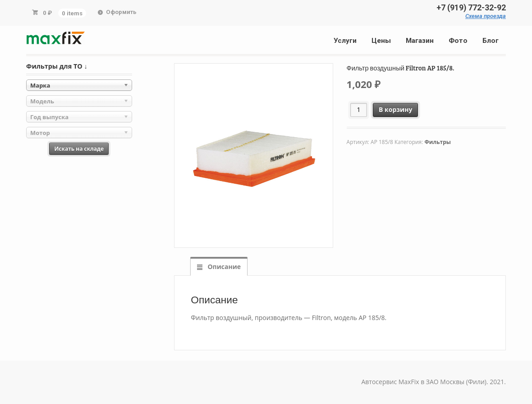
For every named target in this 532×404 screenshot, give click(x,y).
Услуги (345, 41)
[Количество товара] (359, 110)
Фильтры (438, 142)
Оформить (121, 12)
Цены (381, 41)
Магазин (420, 41)
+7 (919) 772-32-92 (471, 8)
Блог (491, 41)
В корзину (395, 109)
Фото (458, 41)
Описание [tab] (223, 267)
